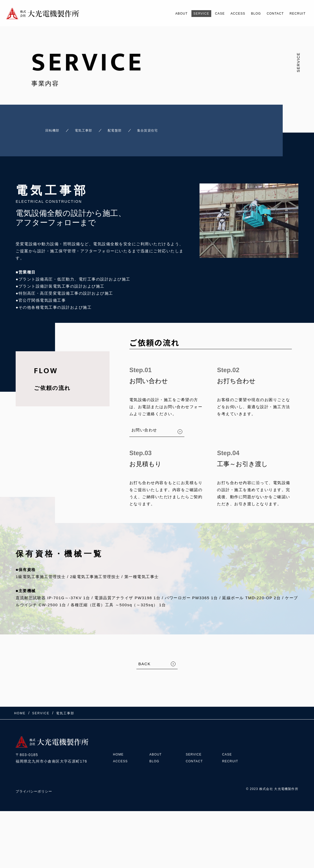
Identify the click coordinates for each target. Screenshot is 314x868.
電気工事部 (81, 128)
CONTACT (269, 13)
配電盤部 (120, 128)
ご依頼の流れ (52, 383)
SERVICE (182, 13)
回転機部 (42, 128)
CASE (204, 13)
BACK (145, 659)
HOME (119, 742)
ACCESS (225, 13)
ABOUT (159, 13)
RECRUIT (296, 13)
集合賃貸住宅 (161, 128)
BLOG (246, 13)
